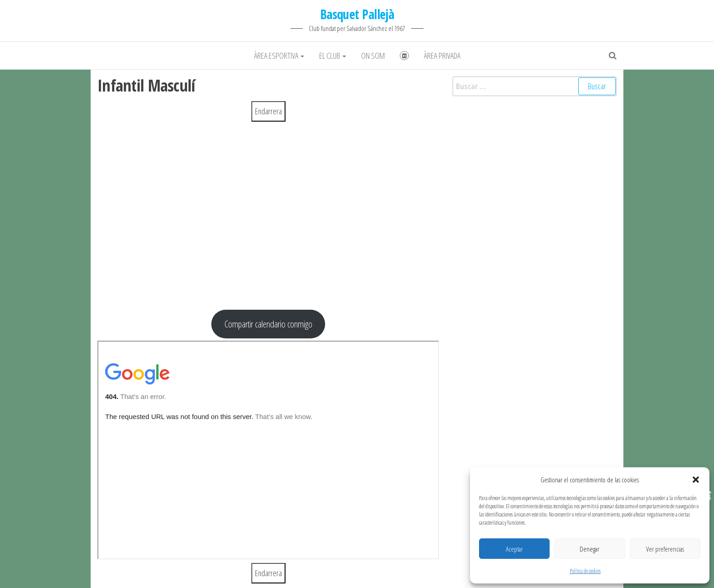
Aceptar (514, 549)
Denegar (589, 549)
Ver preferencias (665, 549)
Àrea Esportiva (279, 56)
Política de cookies (585, 571)
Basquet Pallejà (357, 14)
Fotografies (404, 56)
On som (373, 56)
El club (333, 56)
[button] (696, 480)
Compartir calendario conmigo (268, 324)
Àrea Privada (442, 56)
